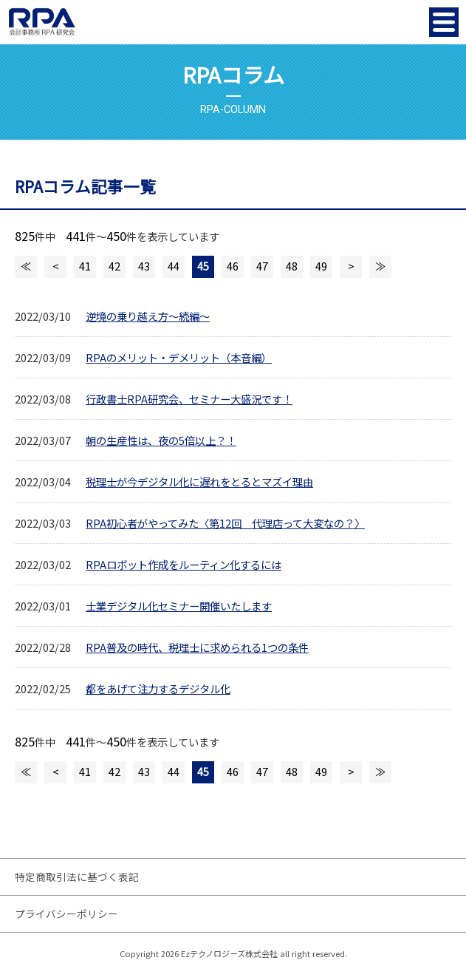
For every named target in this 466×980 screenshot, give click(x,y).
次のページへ (351, 267)
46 (233, 266)
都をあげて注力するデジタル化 (158, 688)
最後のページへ (380, 267)
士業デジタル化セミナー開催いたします (179, 606)
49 (321, 266)
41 (85, 266)
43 (144, 266)
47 (262, 266)
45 (203, 266)
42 (114, 266)
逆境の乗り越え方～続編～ (148, 316)
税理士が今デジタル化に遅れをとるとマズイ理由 (199, 482)
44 (174, 266)
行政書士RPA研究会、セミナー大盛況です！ (189, 399)
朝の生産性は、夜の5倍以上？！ (161, 440)
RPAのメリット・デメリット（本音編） (179, 357)
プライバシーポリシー (66, 913)
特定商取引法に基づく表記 (77, 877)
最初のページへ (26, 267)
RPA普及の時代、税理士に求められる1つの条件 (197, 647)
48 (292, 266)
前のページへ (55, 267)
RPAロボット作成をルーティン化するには (184, 564)
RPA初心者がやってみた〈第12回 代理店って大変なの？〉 (225, 523)
